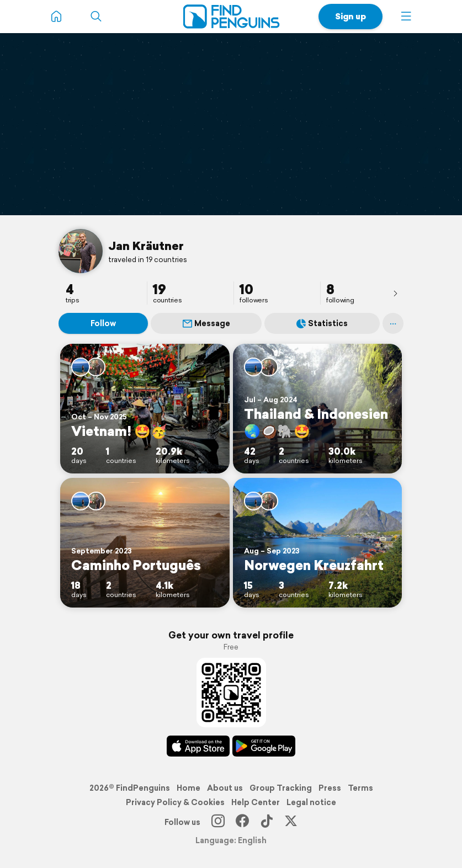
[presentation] (395, 293)
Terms (360, 788)
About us (225, 788)
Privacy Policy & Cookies (175, 802)
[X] (291, 822)
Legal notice (311, 802)
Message (206, 323)
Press (330, 788)
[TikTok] (267, 822)
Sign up (351, 16)
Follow (103, 323)
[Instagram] (218, 822)
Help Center (256, 802)
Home (188, 788)
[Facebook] (242, 822)
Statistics (322, 323)
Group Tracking (281, 788)
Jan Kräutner (146, 246)
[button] (406, 17)
